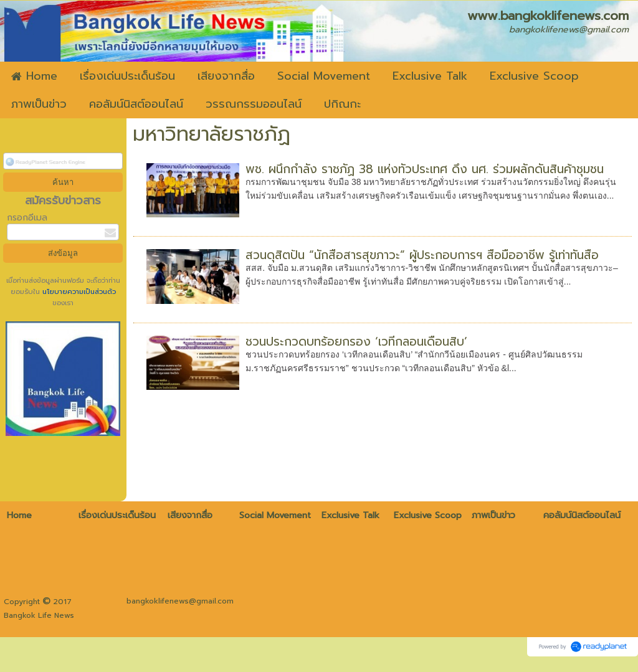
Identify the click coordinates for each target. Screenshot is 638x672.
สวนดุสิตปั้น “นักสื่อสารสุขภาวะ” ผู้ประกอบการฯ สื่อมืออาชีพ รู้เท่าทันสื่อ (422, 255)
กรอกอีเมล (27, 218)
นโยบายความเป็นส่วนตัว (78, 292)
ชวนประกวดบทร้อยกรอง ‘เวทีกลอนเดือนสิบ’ (356, 342)
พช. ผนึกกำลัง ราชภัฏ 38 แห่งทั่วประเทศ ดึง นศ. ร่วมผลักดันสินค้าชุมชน (425, 169)
